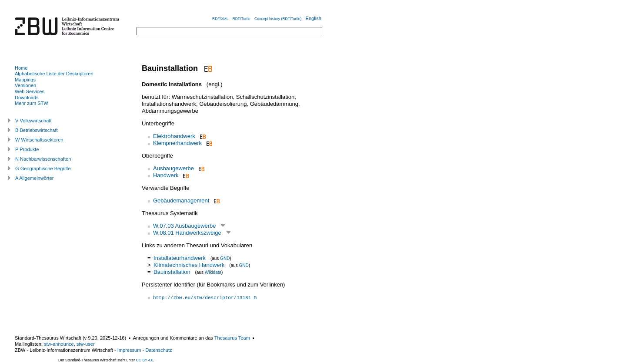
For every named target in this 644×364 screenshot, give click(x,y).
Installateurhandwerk (180, 258)
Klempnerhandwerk (177, 143)
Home (21, 68)
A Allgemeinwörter (34, 178)
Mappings (25, 80)
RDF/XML (220, 19)
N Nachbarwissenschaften (43, 159)
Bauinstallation (172, 272)
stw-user (86, 344)
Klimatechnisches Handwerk (189, 265)
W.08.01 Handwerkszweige (187, 233)
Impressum (129, 350)
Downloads (27, 98)
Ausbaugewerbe (174, 168)
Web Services (30, 91)
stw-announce (59, 344)
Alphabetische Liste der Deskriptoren (54, 74)
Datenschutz (158, 350)
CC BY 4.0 (145, 360)
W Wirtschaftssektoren (39, 140)
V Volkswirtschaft (33, 121)
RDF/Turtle (242, 19)
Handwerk (166, 175)
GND (225, 258)
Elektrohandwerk (174, 136)
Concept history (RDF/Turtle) (278, 19)
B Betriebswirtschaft (37, 130)
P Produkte (27, 149)
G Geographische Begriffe (43, 169)
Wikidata (213, 272)
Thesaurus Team (232, 338)
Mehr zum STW (32, 103)
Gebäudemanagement (181, 201)
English (314, 18)
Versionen (25, 85)
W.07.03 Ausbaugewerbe (185, 226)
